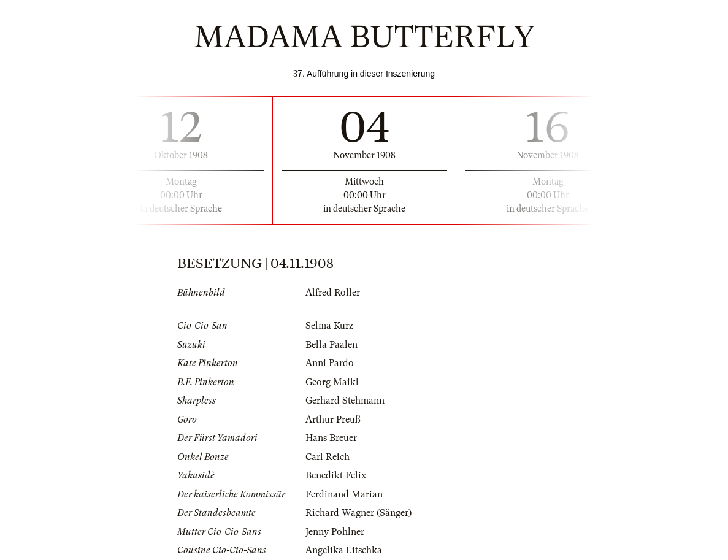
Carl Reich (328, 457)
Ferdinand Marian (344, 494)
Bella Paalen (331, 345)
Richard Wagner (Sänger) (358, 513)
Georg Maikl (332, 382)
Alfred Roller (333, 293)
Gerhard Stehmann (345, 401)
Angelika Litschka (344, 550)
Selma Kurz (329, 326)
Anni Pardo (330, 363)
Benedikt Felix (336, 475)
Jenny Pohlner (335, 532)
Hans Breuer (331, 438)
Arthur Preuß (333, 420)
